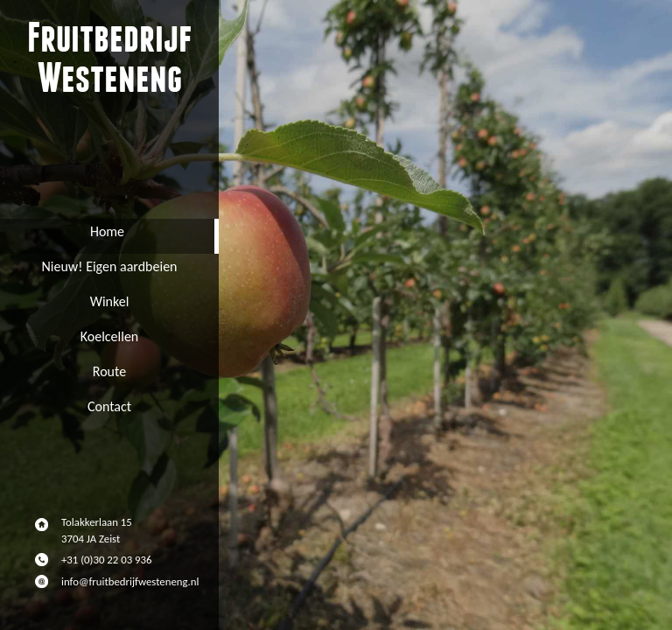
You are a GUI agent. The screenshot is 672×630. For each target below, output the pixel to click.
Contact (109, 406)
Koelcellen (110, 336)
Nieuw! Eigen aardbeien (110, 266)
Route (109, 371)
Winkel (110, 301)
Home (107, 231)
